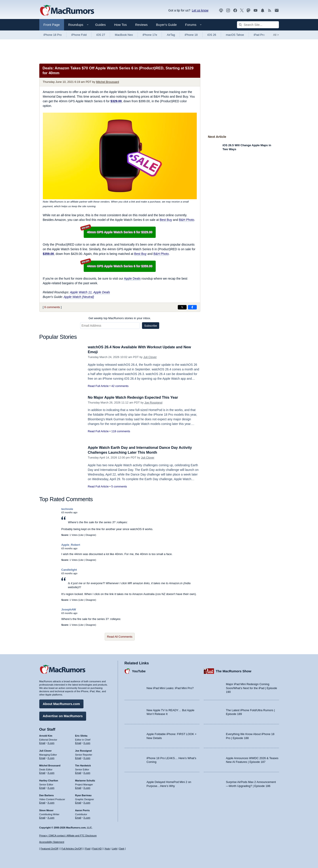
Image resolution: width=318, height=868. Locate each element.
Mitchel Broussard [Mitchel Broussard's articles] (50, 765)
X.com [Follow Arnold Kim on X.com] (51, 743)
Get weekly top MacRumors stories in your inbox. (120, 318)
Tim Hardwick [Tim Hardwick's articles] (83, 765)
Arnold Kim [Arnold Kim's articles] (46, 735)
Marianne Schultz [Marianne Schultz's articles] (85, 780)
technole (67, 509)
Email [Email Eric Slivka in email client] (78, 743)
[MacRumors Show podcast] (221, 10)
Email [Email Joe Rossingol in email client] (78, 758)
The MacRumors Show (234, 671)
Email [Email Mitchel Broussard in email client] (42, 773)
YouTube (139, 671)
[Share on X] (182, 307)
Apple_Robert (71, 545)
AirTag (171, 35)
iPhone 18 (191, 35)
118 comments (121, 431)
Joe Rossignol (153, 403)
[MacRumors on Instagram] (228, 10)
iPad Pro (259, 35)
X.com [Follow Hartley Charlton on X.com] (51, 787)
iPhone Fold (79, 35)
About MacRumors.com (61, 704)
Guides (100, 25)
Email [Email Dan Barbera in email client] (42, 802)
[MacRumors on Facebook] (235, 10)
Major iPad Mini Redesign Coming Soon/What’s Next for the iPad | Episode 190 (252, 688)
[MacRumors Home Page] (67, 11)
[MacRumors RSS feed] (270, 10)
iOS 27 (101, 35)
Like (81, 535)
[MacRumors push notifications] (263, 10)
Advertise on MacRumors (63, 716)
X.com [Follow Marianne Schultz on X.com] (87, 787)
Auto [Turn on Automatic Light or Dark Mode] (107, 849)
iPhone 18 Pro (53, 35)
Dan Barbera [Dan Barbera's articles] (46, 795)
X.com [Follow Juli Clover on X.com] (51, 758)
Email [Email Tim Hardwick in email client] (78, 773)
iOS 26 (212, 35)
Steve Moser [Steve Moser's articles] (46, 810)
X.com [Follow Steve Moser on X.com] (51, 817)
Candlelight (69, 570)
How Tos (120, 25)
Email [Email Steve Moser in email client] (42, 817)
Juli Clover (150, 357)
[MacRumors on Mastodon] (248, 10)
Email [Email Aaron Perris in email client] (78, 817)
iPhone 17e (150, 35)
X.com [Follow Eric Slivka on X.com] (87, 743)
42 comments (120, 386)
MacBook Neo (124, 35)
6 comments (52, 307)
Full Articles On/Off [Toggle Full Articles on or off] (72, 849)
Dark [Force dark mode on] (122, 849)
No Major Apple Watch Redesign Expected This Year (134, 397)
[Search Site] (258, 25)
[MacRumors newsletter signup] (277, 10)
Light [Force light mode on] (115, 849)
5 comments (119, 486)
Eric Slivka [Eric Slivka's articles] (81, 735)
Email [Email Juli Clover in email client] (42, 758)
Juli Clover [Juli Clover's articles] (45, 750)
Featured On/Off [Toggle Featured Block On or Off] (49, 849)
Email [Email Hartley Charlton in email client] (42, 787)
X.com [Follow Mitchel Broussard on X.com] (51, 773)
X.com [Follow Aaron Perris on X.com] (87, 817)
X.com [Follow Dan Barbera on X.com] (51, 802)
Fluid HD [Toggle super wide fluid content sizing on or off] (97, 849)
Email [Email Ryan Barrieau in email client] (78, 802)
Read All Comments (120, 637)
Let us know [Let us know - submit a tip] (200, 10)
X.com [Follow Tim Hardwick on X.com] (87, 773)
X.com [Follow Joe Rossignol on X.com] (87, 758)
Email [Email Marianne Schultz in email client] (78, 787)
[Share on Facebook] (192, 307)
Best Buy (166, 220)
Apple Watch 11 (81, 292)
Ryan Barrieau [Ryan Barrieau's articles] (83, 795)
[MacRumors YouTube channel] (256, 10)
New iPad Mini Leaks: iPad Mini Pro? (170, 688)
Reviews (141, 25)
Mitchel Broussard (108, 82)
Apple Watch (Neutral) (79, 297)
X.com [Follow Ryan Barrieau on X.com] (87, 802)
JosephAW (69, 609)
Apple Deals (132, 279)
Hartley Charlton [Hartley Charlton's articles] (49, 780)
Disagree (90, 535)
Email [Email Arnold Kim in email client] (42, 743)
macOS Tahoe (235, 35)
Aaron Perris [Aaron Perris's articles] (82, 810)
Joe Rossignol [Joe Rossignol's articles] (83, 750)
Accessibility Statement (52, 842)
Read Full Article (98, 386)
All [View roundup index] (276, 35)
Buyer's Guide (167, 25)
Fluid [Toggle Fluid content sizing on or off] (88, 849)
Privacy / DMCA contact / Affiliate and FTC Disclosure (68, 836)
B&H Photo (186, 220)
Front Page (52, 25)
